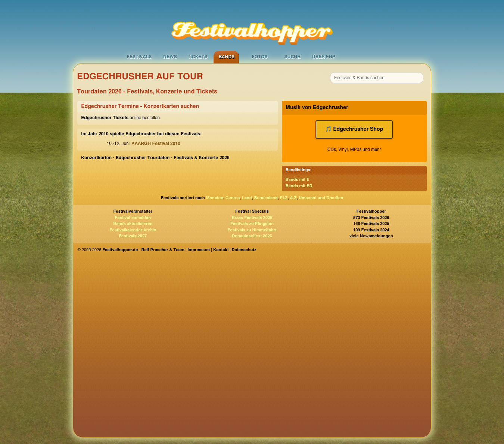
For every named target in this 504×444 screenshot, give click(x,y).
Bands (227, 57)
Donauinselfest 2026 (252, 236)
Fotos (259, 57)
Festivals (139, 57)
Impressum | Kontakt (208, 250)
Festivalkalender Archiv (133, 230)
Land (247, 198)
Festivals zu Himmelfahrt (252, 230)
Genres (233, 198)
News (170, 57)
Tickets (198, 57)
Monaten (215, 198)
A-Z (293, 198)
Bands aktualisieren (133, 224)
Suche (293, 57)
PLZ (284, 198)
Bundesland (266, 198)
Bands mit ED (299, 186)
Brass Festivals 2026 (252, 218)
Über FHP (324, 57)
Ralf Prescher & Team (163, 250)
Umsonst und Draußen (321, 198)
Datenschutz (244, 250)
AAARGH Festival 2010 (156, 144)
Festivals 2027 (133, 236)
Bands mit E (298, 180)
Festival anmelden (133, 218)
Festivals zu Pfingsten (252, 224)
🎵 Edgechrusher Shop (354, 129)
